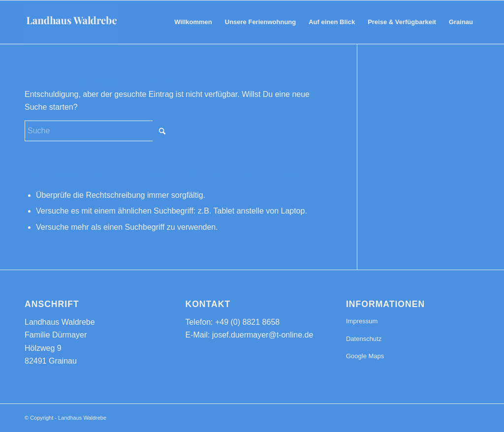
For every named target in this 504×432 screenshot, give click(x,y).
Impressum (362, 321)
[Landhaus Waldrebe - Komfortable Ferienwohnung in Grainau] (72, 22)
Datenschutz (364, 339)
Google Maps (365, 356)
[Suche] (98, 131)
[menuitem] (193, 22)
